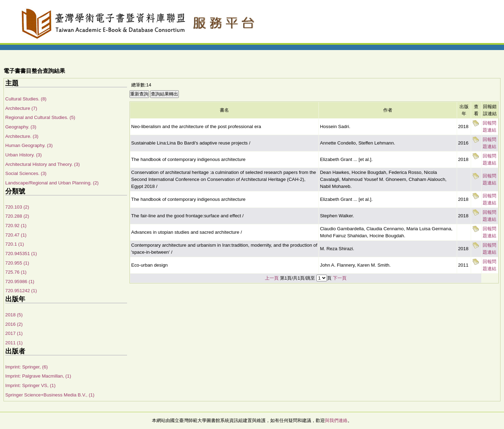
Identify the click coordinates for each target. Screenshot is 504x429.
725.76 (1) (16, 272)
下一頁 (340, 278)
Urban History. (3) (23, 155)
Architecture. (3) (22, 136)
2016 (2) (14, 324)
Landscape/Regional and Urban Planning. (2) (52, 183)
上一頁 (272, 278)
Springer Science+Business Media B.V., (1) (50, 395)
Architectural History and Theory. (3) (43, 164)
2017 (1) (14, 333)
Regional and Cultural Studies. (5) (40, 117)
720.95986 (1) (20, 282)
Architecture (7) (21, 108)
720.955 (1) (17, 263)
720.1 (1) (15, 244)
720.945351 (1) (21, 254)
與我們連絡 (336, 420)
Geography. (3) (21, 127)
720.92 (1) (16, 226)
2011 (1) (14, 343)
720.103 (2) (17, 207)
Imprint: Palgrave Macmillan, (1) (38, 376)
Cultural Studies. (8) (26, 99)
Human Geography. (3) (29, 145)
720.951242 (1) (21, 291)
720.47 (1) (16, 235)
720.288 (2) (17, 216)
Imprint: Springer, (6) (26, 367)
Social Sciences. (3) (26, 173)
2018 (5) (14, 315)
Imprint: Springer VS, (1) (30, 385)
